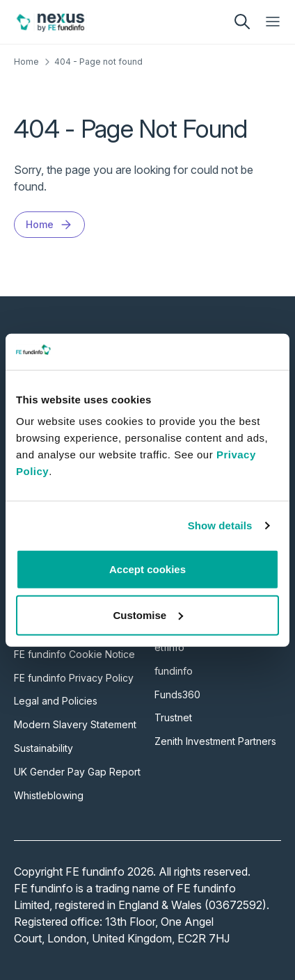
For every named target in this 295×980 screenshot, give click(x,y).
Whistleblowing (49, 795)
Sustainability (43, 748)
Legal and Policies (56, 701)
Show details (220, 525)
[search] (242, 22)
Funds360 (177, 694)
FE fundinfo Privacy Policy (74, 678)
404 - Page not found (98, 62)
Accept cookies (147, 569)
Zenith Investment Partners (215, 741)
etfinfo (169, 647)
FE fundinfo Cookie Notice (74, 654)
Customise (148, 615)
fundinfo (174, 671)
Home (26, 62)
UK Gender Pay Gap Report (77, 772)
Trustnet (173, 717)
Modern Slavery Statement (75, 724)
